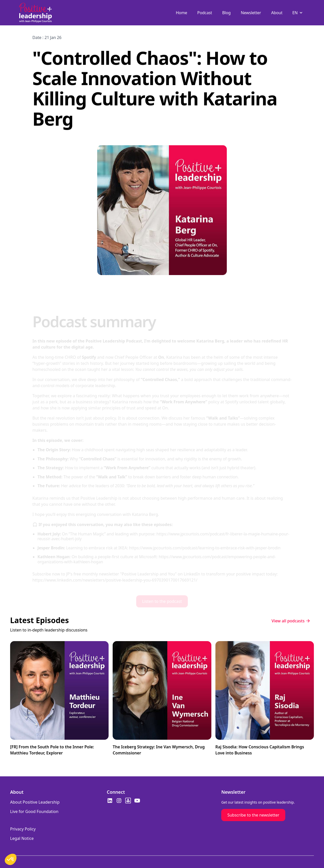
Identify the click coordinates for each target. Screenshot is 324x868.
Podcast (205, 13)
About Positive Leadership (35, 802)
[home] (35, 13)
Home (181, 13)
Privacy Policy (23, 829)
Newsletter (251, 13)
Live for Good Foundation (34, 811)
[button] (298, 13)
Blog (227, 13)
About (277, 13)
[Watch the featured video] (59, 701)
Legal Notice (22, 838)
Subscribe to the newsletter (253, 815)
